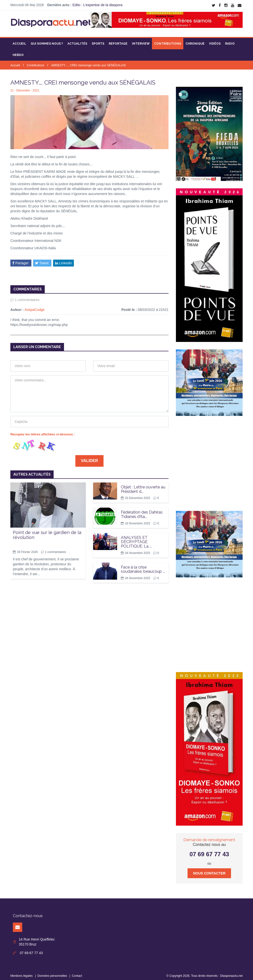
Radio (230, 41)
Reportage (118, 41)
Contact (77, 973)
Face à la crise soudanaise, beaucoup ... (143, 566)
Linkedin (63, 260)
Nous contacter (209, 870)
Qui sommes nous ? (47, 41)
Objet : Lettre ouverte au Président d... (143, 486)
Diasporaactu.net (231, 973)
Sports (98, 41)
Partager (21, 260)
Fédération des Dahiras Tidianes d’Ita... (142, 511)
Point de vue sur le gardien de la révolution (47, 532)
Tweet (42, 260)
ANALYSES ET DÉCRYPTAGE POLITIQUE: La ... (136, 539)
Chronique (195, 41)
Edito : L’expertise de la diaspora (97, 5)
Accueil (19, 41)
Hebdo (18, 52)
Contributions (168, 41)
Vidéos (215, 41)
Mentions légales (21, 973)
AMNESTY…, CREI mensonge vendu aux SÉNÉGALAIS (89, 62)
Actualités (77, 41)
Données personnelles (52, 973)
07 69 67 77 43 (209, 851)
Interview (141, 41)
